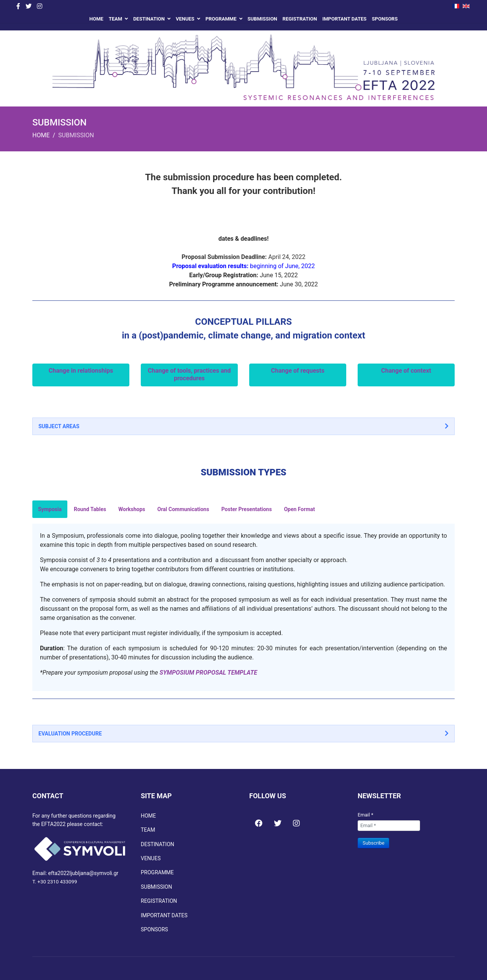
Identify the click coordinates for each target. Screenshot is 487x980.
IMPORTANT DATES (344, 19)
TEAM (115, 19)
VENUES (185, 19)
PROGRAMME (221, 19)
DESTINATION (149, 19)
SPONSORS (385, 19)
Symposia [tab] (50, 509)
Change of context (406, 371)
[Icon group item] (259, 819)
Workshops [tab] (132, 509)
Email (365, 815)
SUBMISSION (263, 19)
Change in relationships (81, 371)
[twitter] (29, 6)
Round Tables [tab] (90, 509)
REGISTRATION (300, 19)
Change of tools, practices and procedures (189, 374)
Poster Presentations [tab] (247, 509)
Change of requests (298, 371)
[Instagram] (40, 6)
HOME (96, 19)
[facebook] (18, 6)
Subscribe (373, 843)
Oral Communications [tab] (183, 509)
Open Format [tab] (299, 509)
